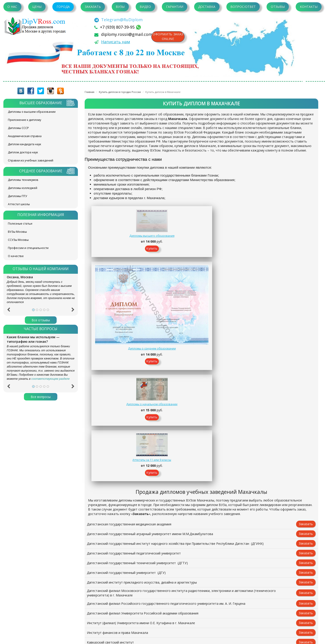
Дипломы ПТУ (17, 196)
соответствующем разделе (51, 379)
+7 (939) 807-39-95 (118, 27)
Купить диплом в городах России (120, 92)
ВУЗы (120, 7)
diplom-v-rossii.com (36, 26)
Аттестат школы (19, 204)
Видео (145, 7)
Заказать (93, 7)
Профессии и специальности (28, 248)
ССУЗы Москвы (18, 240)
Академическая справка (25, 136)
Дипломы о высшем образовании (32, 112)
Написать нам (116, 42)
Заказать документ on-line (201, 571)
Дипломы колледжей (23, 188)
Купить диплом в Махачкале (163, 92)
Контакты (309, 7)
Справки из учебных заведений (31, 160)
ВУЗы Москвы (17, 232)
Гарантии (175, 7)
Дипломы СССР (18, 128)
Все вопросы (41, 397)
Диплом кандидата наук (24, 144)
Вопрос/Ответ (243, 7)
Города (63, 7)
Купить (112, 254)
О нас (12, 7)
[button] (8, 311)
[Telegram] (118, 20)
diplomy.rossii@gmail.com (127, 34)
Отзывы (278, 7)
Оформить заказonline (169, 37)
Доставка (207, 7)
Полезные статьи (20, 224)
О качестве (16, 256)
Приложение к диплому (24, 120)
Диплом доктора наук (23, 152)
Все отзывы (41, 320)
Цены (37, 7)
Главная (89, 92)
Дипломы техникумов (23, 180)
